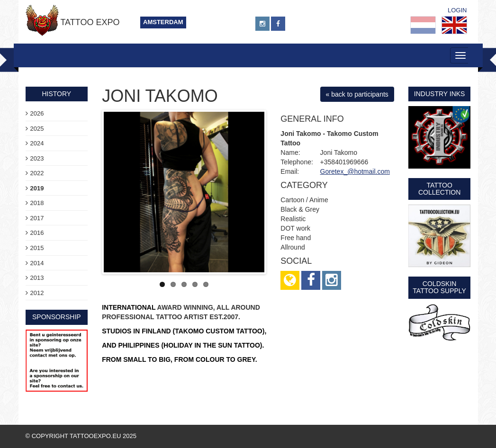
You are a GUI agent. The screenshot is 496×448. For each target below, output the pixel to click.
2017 (37, 218)
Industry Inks (440, 94)
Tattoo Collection (439, 189)
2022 (37, 173)
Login (457, 10)
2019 (37, 188)
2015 (37, 248)
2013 (37, 278)
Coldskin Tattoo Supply (439, 287)
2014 (37, 263)
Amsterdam (163, 22)
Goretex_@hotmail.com (355, 171)
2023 (37, 158)
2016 (37, 233)
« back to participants (357, 94)
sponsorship (57, 317)
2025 (37, 129)
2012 (37, 293)
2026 (37, 113)
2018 (37, 203)
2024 (37, 143)
